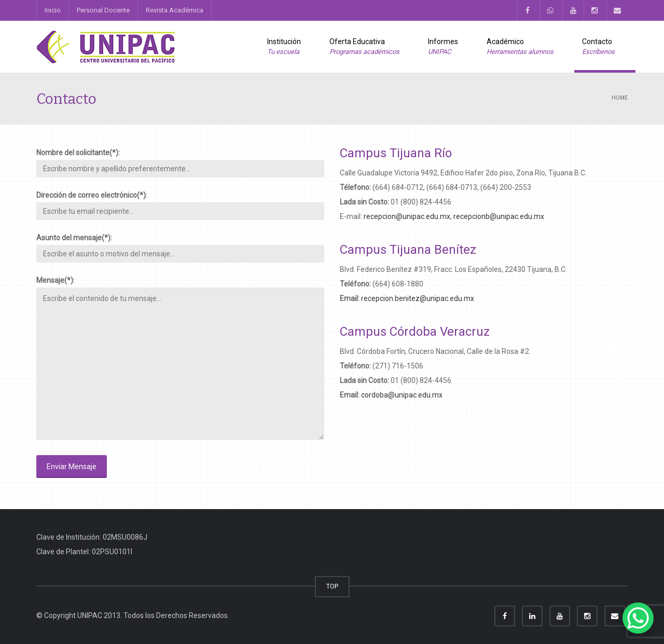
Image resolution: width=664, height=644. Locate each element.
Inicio (53, 10)
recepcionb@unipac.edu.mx (499, 216)
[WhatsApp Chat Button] (638, 618)
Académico (520, 47)
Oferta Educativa (364, 47)
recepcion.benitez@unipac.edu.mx (418, 298)
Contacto (598, 47)
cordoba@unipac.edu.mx (402, 395)
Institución (284, 47)
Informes (443, 47)
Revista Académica (175, 10)
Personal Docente (103, 10)
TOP (332, 586)
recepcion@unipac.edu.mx (407, 216)
